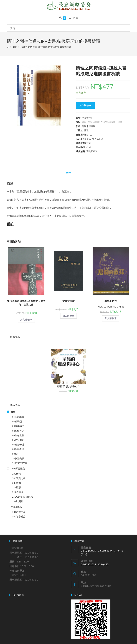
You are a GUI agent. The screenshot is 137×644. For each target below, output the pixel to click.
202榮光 (16, 474)
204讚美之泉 (19, 478)
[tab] (68, 173)
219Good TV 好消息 (22, 497)
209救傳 (16, 483)
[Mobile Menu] (72, 18)
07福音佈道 (18, 444)
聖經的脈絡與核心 (68, 387)
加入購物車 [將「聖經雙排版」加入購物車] (68, 316)
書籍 (84, 122)
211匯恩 (16, 487)
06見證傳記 (18, 440)
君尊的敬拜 (111, 301)
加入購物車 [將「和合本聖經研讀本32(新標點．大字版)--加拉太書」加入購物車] (26, 320)
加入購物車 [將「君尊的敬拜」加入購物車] (111, 318)
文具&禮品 (16, 507)
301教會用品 (19, 512)
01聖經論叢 (94, 122)
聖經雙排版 (68, 301)
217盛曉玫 (18, 492)
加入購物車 (85, 105)
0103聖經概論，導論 (112, 122)
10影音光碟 (18, 458)
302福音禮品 (19, 517)
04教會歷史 (18, 431)
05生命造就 (18, 435)
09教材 (16, 454)
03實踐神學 (18, 426)
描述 (68, 173)
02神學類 (17, 421)
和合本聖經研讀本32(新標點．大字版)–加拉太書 (26, 303)
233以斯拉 (18, 501)
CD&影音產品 (18, 468)
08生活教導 (18, 449)
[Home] (8, 47)
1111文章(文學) (20, 463)
